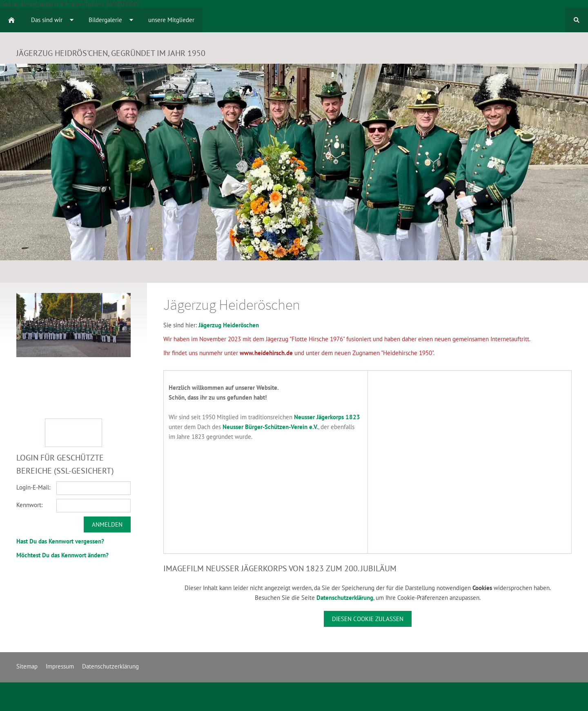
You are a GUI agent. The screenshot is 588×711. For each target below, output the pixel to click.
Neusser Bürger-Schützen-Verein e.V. (270, 427)
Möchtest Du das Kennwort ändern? (62, 555)
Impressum (60, 666)
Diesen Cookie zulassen (368, 619)
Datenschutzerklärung (345, 598)
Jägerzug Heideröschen (229, 325)
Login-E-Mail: (33, 487)
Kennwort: (29, 505)
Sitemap (27, 666)
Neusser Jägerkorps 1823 (327, 417)
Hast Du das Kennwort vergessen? (60, 541)
